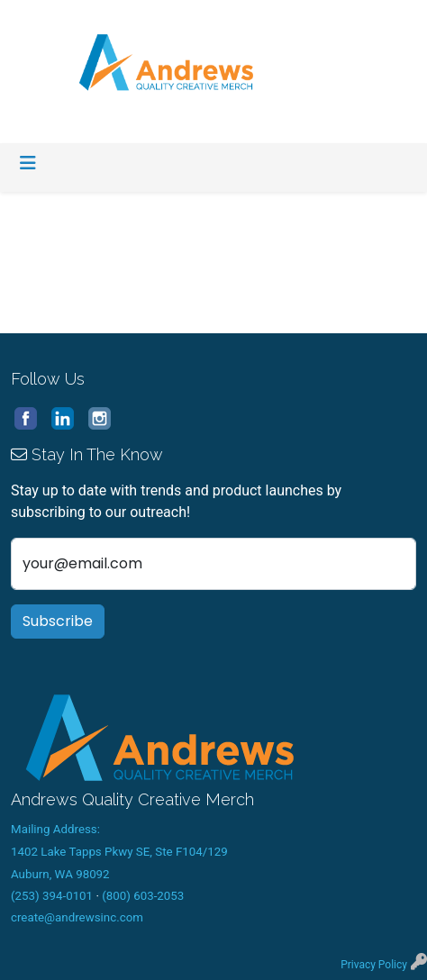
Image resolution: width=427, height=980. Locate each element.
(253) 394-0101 (52, 896)
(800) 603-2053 (143, 896)
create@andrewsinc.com (77, 917)
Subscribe (58, 621)
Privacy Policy (374, 965)
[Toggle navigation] (28, 163)
